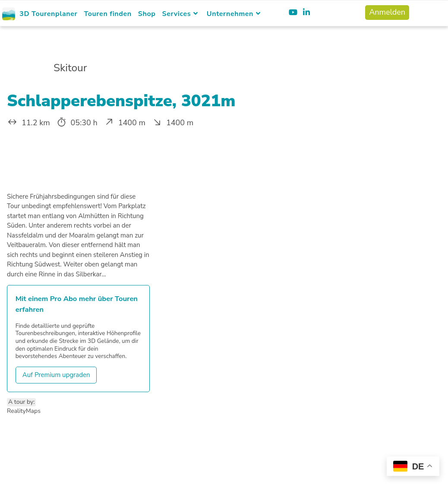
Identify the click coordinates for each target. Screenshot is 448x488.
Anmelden (387, 12)
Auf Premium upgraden (56, 375)
